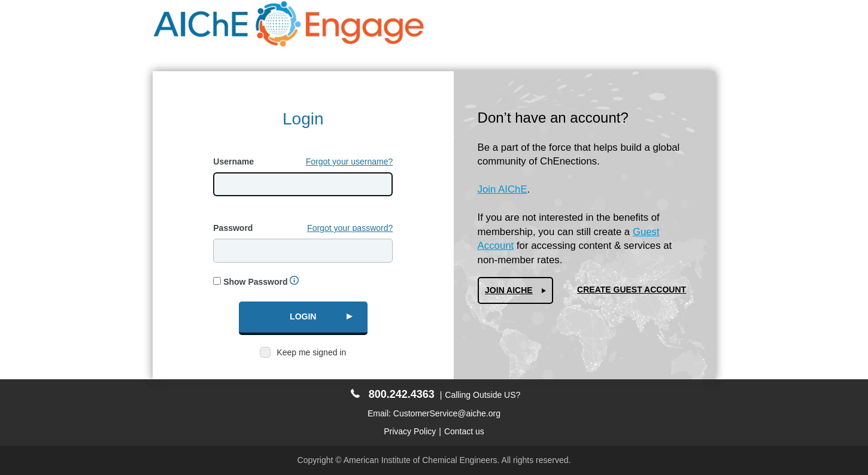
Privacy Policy (410, 431)
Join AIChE (503, 189)
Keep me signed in (311, 352)
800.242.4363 (393, 394)
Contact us (464, 431)
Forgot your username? (350, 162)
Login (303, 316)
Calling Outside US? (482, 395)
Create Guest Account (632, 290)
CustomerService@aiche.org (447, 413)
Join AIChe (509, 290)
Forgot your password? (350, 228)
